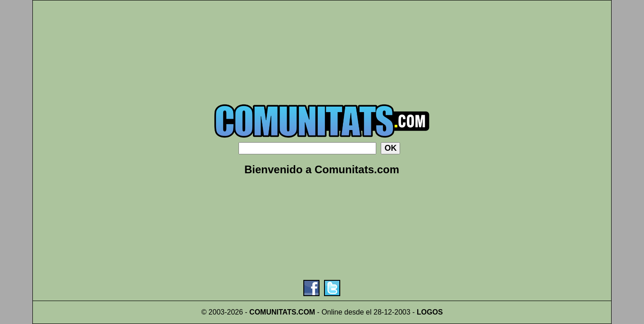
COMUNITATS (273, 312)
